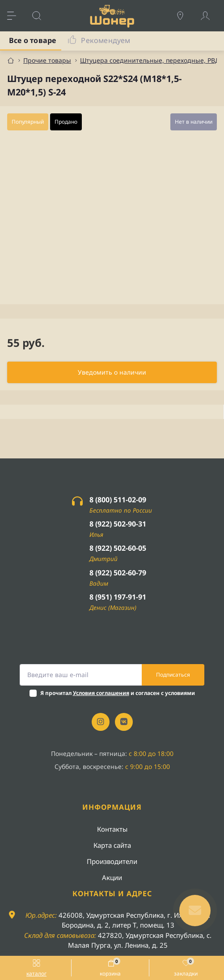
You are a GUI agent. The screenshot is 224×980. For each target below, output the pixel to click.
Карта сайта (112, 845)
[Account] (210, 16)
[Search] (41, 16)
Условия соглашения (101, 693)
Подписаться (173, 675)
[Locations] (185, 16)
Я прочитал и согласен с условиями (118, 693)
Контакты (112, 829)
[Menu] (16, 16)
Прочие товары (47, 60)
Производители (112, 861)
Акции (112, 877)
